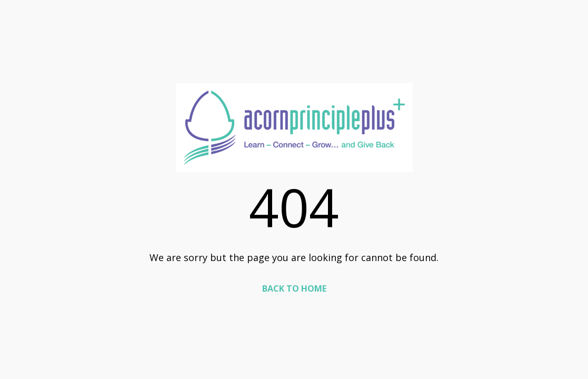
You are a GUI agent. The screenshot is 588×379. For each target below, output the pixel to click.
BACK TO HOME (294, 288)
